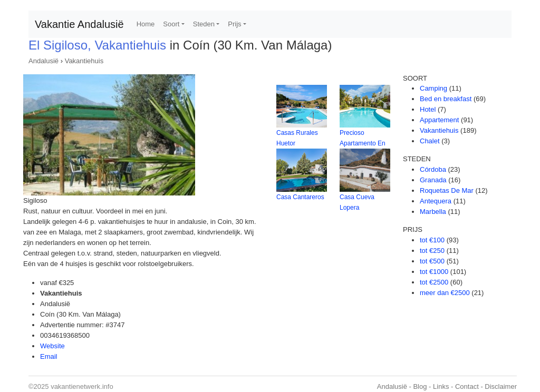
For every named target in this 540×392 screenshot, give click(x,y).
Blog (420, 386)
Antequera (436, 201)
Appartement (439, 120)
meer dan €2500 (445, 293)
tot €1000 (434, 272)
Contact (467, 386)
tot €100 (432, 240)
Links (441, 386)
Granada (433, 180)
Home (146, 24)
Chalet (430, 141)
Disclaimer (501, 386)
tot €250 (432, 251)
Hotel (428, 109)
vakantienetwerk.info (82, 386)
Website (52, 346)
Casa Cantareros (300, 197)
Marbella (433, 212)
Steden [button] (204, 24)
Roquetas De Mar (447, 190)
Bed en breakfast (446, 99)
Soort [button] (171, 24)
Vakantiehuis (84, 61)
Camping (433, 88)
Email (49, 356)
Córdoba (433, 169)
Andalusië (44, 61)
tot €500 (432, 261)
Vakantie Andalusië (79, 24)
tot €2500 (434, 282)
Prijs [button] (234, 24)
